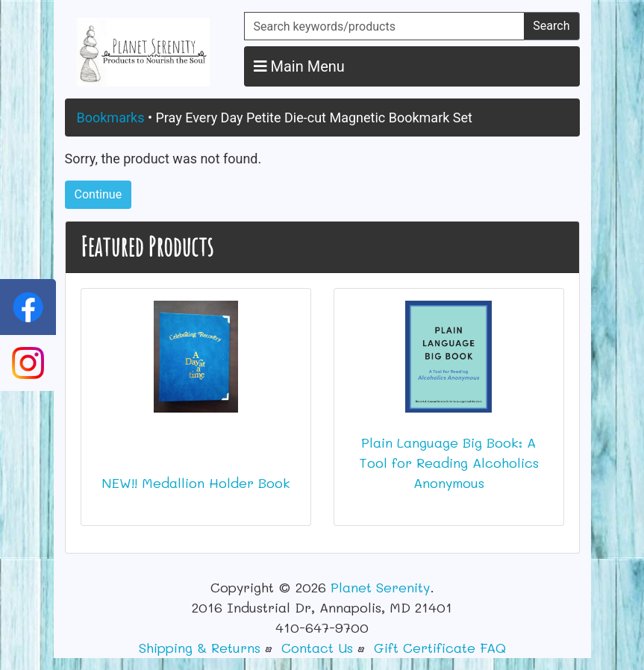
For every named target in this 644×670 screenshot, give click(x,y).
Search (551, 26)
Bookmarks (111, 118)
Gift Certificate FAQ (440, 648)
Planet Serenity (380, 587)
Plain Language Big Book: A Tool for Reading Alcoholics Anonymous (449, 463)
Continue (99, 194)
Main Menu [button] (299, 66)
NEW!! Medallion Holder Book (196, 483)
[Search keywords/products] (385, 26)
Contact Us (317, 648)
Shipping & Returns (200, 648)
